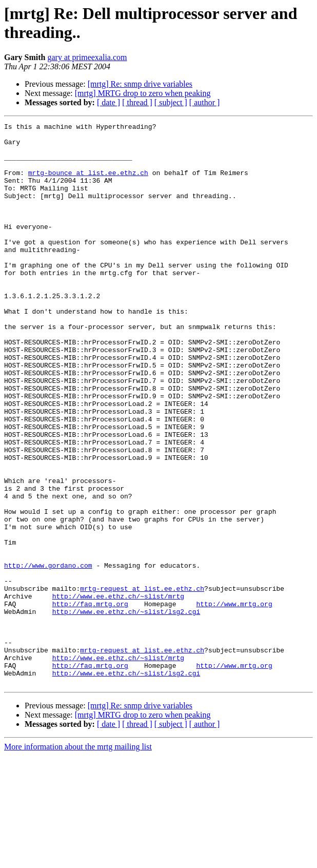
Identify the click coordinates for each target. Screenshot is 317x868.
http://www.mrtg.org (234, 701)
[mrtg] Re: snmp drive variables (140, 84)
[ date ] (108, 102)
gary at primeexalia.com (87, 57)
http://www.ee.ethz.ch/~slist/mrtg (118, 691)
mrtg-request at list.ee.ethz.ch (142, 682)
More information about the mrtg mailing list (78, 859)
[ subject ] (171, 102)
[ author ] (205, 102)
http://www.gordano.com (48, 654)
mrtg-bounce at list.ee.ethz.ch (88, 183)
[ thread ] (137, 102)
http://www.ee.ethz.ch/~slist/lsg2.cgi (126, 710)
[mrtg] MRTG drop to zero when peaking (143, 93)
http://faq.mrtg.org (90, 701)
